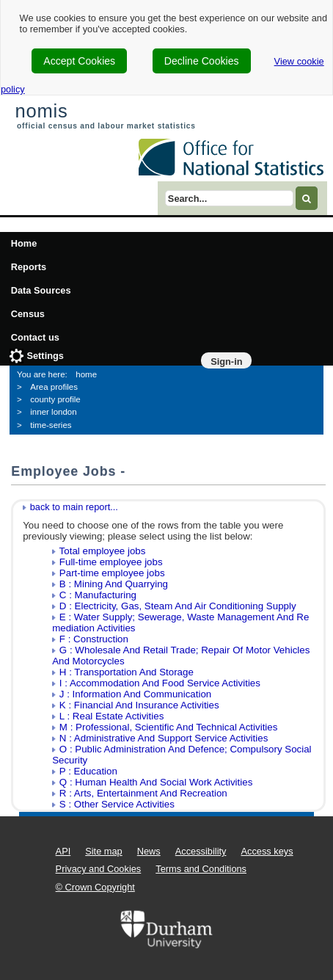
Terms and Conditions (201, 869)
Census (28, 314)
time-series (51, 425)
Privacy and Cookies (99, 869)
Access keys (267, 851)
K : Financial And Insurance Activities (139, 705)
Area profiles (54, 387)
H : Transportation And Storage (127, 672)
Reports (29, 267)
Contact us (35, 337)
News (149, 851)
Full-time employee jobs (111, 562)
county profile (55, 399)
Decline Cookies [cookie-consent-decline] (202, 61)
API (63, 851)
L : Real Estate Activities (111, 716)
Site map (104, 851)
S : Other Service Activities (117, 804)
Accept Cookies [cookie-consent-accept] (79, 61)
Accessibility (201, 851)
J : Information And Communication (135, 694)
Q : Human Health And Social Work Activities (156, 782)
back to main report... (74, 507)
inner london (53, 412)
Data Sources (41, 290)
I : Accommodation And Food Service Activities (160, 683)
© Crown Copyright (95, 887)
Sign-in (226, 362)
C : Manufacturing (98, 595)
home (86, 374)
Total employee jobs (103, 551)
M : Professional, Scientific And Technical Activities (169, 727)
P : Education (88, 771)
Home (24, 243)
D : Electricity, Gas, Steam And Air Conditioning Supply (178, 606)
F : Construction (94, 639)
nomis (41, 111)
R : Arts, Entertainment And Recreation (143, 793)
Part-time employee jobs (112, 573)
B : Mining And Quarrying (114, 584)
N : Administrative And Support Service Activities (164, 738)
